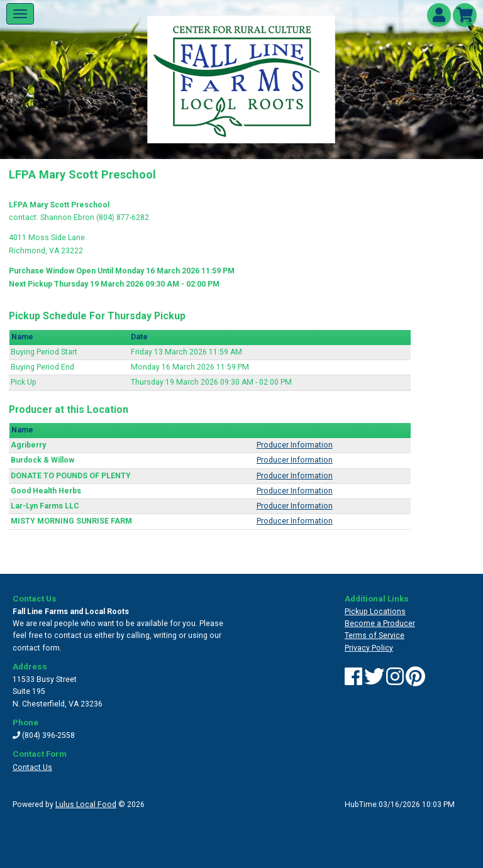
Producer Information (295, 445)
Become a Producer (380, 624)
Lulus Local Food (86, 805)
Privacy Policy (369, 648)
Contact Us (32, 767)
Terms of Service (375, 635)
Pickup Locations (375, 612)
